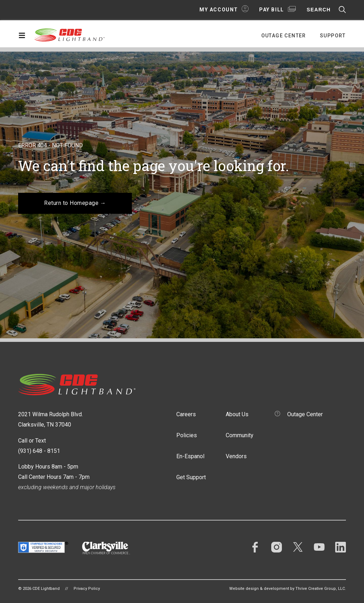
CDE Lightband (70, 35)
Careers (186, 414)
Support (333, 36)
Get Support (191, 477)
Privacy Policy (87, 589)
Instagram (277, 547)
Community (240, 435)
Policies (187, 435)
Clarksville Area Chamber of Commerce (106, 548)
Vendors (236, 456)
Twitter (298, 547)
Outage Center (284, 36)
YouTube (319, 547)
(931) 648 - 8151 (39, 451)
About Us (237, 414)
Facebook (255, 547)
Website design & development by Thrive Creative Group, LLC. (288, 589)
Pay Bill (272, 10)
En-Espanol (190, 456)
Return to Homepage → (75, 203)
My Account (219, 10)
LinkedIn (341, 547)
